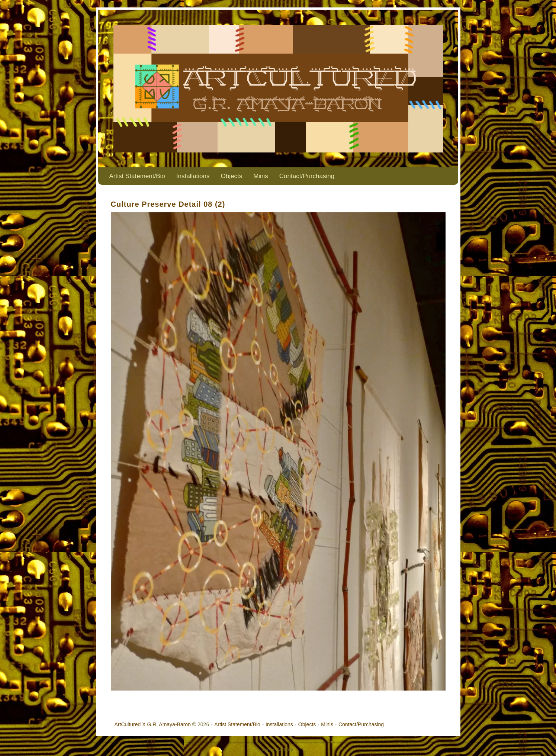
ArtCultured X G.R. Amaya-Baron (153, 724)
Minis (261, 176)
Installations (193, 176)
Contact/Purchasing (307, 176)
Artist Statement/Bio (137, 176)
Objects (232, 176)
